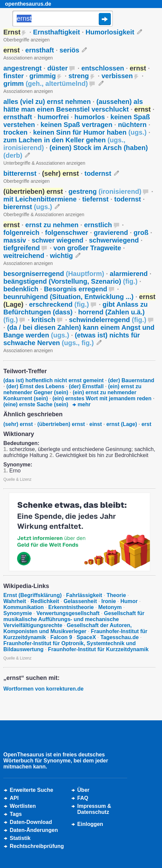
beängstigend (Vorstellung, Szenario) (70, 281)
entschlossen (103, 68)
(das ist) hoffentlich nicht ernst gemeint (54, 380)
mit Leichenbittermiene (40, 199)
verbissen (117, 76)
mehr (82, 404)
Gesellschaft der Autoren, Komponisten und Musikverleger (68, 628)
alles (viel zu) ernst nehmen (47, 102)
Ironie (109, 601)
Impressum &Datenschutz (94, 809)
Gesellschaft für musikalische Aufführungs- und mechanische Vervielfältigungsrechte (74, 619)
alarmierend (129, 274)
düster (57, 68)
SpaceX (86, 637)
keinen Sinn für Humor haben (90, 132)
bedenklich (21, 289)
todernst (98, 173)
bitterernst (20, 173)
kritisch (43, 320)
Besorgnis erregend (75, 289)
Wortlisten (23, 806)
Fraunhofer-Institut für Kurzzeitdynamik (98, 649)
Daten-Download (31, 822)
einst (96, 424)
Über (83, 790)
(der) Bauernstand (131, 380)
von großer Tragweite (87, 248)
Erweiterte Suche (31, 790)
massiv (15, 240)
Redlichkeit (45, 601)
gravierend (111, 233)
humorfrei (53, 117)
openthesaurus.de (28, 4)
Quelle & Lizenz (17, 479)
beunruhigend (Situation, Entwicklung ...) (68, 297)
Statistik (20, 838)
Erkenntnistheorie (71, 607)
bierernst (28, 207)
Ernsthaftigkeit (57, 32)
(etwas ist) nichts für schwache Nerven (72, 339)
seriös (69, 50)
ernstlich (98, 225)
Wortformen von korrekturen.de (44, 689)
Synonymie (18, 613)
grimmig (43, 76)
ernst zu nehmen (52, 225)
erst (146, 424)
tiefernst (96, 199)
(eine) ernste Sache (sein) (36, 404)
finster (14, 76)
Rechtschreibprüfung (37, 846)
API (14, 798)
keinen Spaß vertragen (76, 125)
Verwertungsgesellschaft (68, 613)
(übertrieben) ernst (61, 424)
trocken (15, 132)
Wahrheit (15, 601)
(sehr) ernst (18, 424)
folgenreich (21, 233)
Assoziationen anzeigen (28, 58)
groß (141, 233)
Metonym (110, 607)
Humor (129, 601)
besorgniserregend (54, 274)
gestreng (105, 191)
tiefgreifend (22, 248)
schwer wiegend (58, 240)
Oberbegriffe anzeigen (26, 40)
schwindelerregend (108, 320)
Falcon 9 (61, 637)
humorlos (90, 117)
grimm (46, 84)
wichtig (61, 256)
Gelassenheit (80, 601)
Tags (16, 814)
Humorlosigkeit (110, 32)
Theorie (116, 595)
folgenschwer (66, 233)
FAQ (83, 798)
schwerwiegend (114, 240)
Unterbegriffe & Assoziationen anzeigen (44, 163)
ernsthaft (40, 50)
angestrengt (22, 68)
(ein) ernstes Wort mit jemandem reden (102, 398)
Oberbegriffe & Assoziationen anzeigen (44, 214)
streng (78, 76)
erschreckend (59, 304)
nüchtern (132, 125)
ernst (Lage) (122, 424)
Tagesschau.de (119, 637)
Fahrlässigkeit (84, 595)
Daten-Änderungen (34, 830)
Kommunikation (24, 607)
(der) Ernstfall (86, 386)
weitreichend (24, 256)
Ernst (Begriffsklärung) (32, 595)
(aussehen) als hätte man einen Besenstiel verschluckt (73, 105)
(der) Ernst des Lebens (35, 386)
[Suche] (63, 19)
